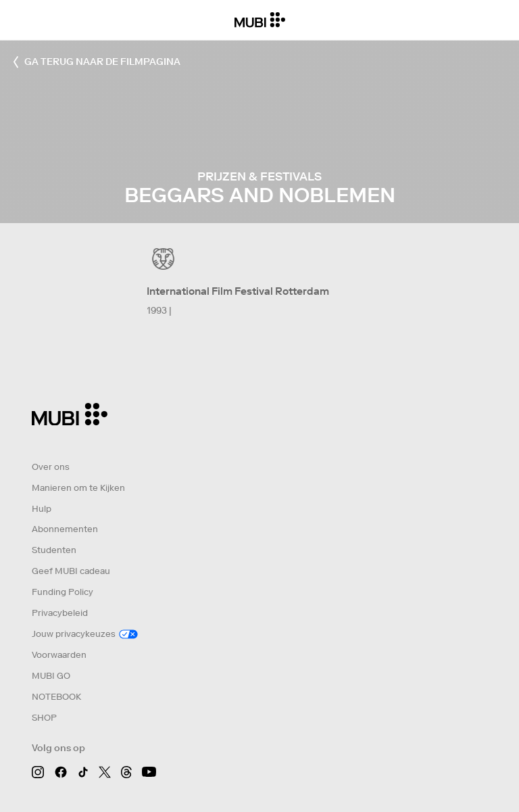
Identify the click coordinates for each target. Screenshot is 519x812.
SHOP (44, 718)
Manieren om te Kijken (78, 488)
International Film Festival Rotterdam (238, 291)
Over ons (51, 467)
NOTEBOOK (56, 697)
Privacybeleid (60, 613)
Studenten (54, 550)
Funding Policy (63, 592)
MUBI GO (51, 676)
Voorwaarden (59, 655)
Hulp (42, 509)
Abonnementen (65, 529)
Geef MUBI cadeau (71, 571)
